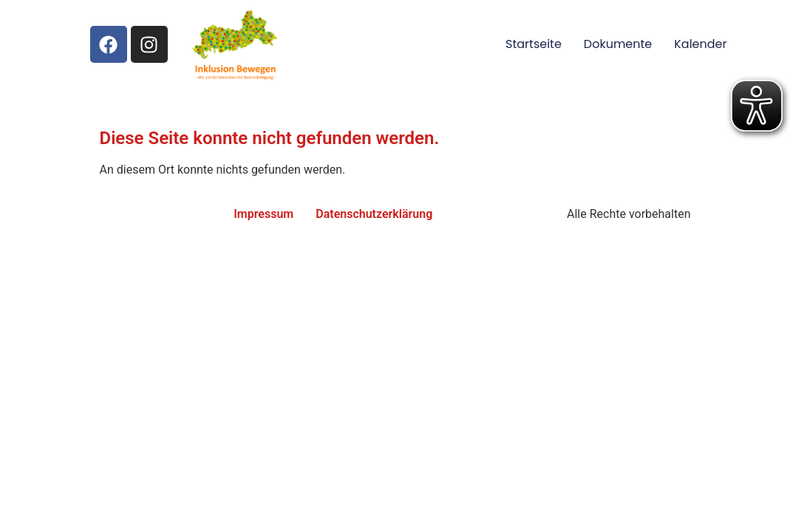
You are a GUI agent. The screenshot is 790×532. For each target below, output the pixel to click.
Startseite (534, 44)
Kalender (700, 44)
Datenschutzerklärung (374, 214)
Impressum (263, 214)
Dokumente (618, 44)
